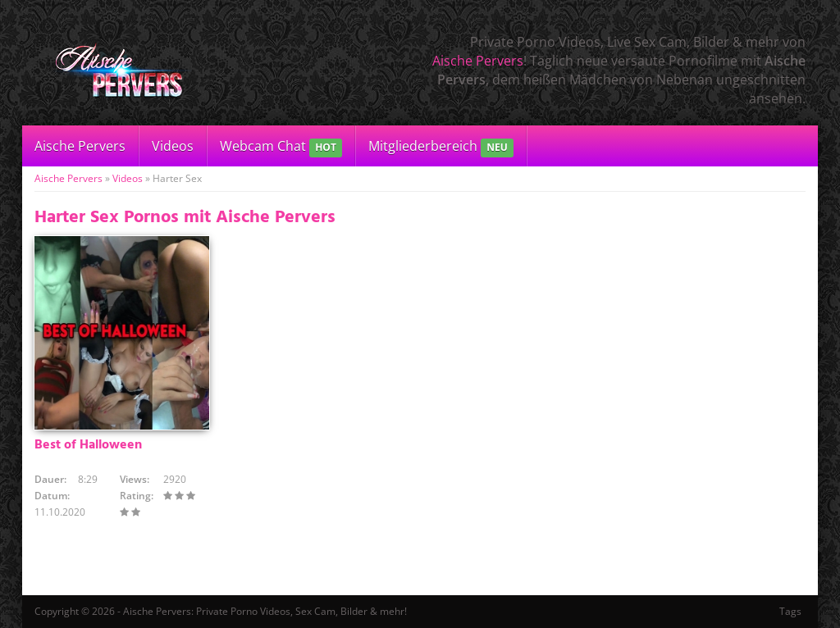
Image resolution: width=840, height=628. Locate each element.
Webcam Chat (281, 147)
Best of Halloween (88, 445)
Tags (790, 611)
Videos (173, 146)
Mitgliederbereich (441, 147)
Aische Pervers (478, 61)
